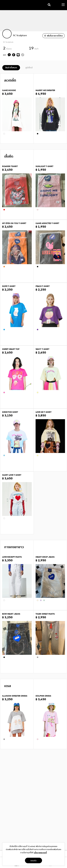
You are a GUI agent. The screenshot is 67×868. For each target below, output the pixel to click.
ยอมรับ (33, 860)
